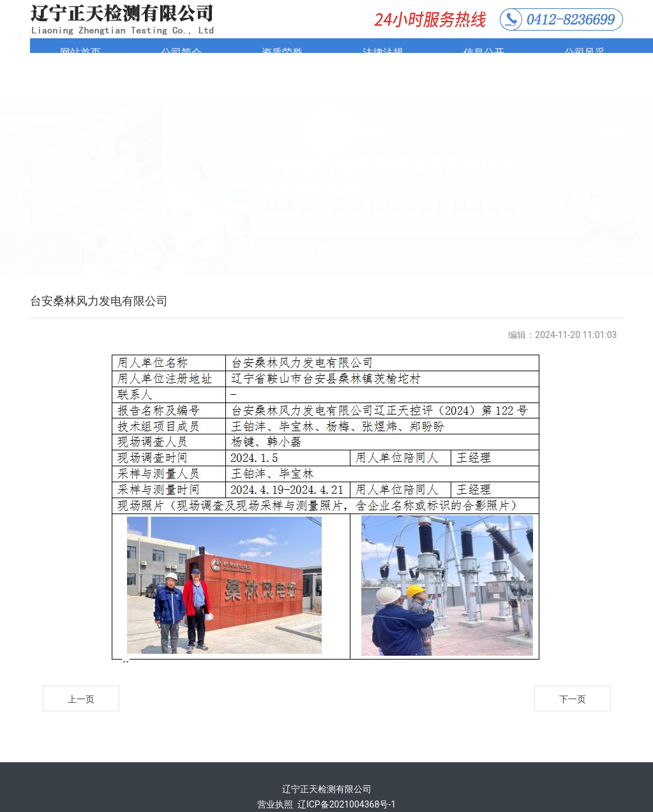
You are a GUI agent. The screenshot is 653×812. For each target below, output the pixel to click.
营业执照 (275, 770)
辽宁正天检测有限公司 (327, 755)
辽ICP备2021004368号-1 (347, 770)
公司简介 (181, 53)
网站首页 (80, 53)
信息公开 (484, 53)
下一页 (573, 665)
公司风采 (585, 53)
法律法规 (383, 53)
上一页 (81, 665)
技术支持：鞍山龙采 (327, 785)
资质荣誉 (282, 53)
